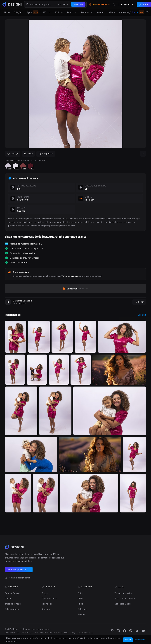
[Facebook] (125, 631)
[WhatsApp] (112, 631)
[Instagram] (118, 631)
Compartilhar (46, 154)
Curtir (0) (13, 154)
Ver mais (142, 315)
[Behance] (137, 631)
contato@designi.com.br (20, 578)
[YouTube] (143, 631)
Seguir (139, 302)
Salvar (28, 154)
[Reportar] (143, 154)
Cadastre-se (127, 4)
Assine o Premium (99, 4)
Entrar (144, 4)
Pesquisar (78, 4)
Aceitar (128, 640)
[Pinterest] (131, 631)
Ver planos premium (19, 569)
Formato (63, 4)
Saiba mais (140, 640)
